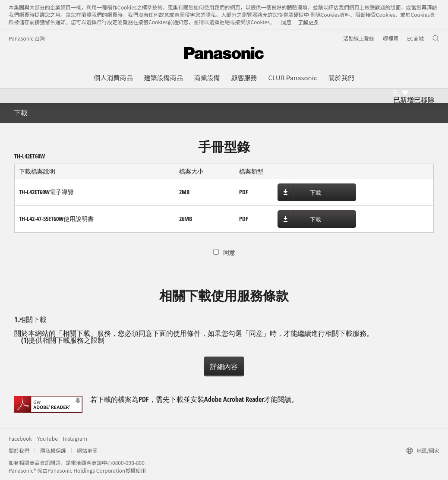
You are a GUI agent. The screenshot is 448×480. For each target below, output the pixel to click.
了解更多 (308, 22)
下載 (315, 193)
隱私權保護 (53, 450)
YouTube (47, 438)
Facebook (20, 438)
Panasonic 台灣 (27, 38)
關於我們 (19, 450)
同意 (286, 22)
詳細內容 (224, 366)
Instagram (75, 438)
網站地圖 (87, 450)
